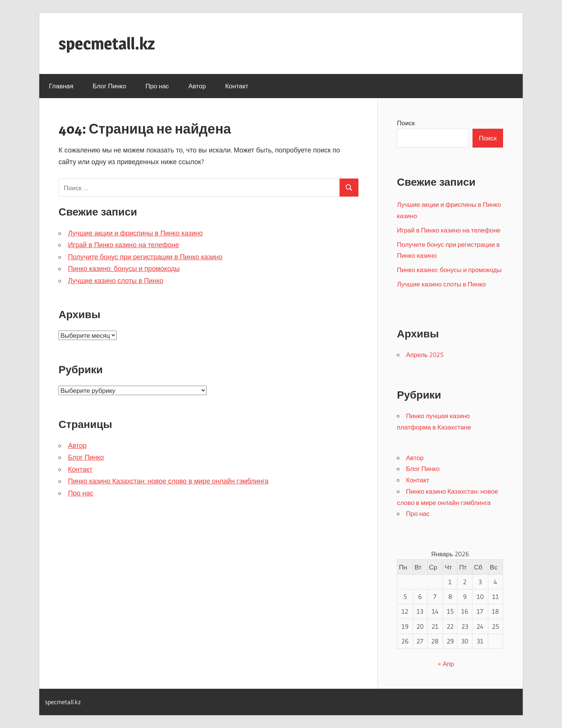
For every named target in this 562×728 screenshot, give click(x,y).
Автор (197, 86)
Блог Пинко (109, 86)
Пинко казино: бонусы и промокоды (124, 269)
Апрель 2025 (425, 355)
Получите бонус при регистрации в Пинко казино (145, 257)
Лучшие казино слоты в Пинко (116, 281)
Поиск (406, 123)
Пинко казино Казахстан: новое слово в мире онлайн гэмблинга (168, 481)
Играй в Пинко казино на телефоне (124, 245)
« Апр (446, 664)
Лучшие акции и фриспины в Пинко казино (135, 233)
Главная (61, 86)
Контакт (237, 86)
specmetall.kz (107, 43)
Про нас (157, 86)
